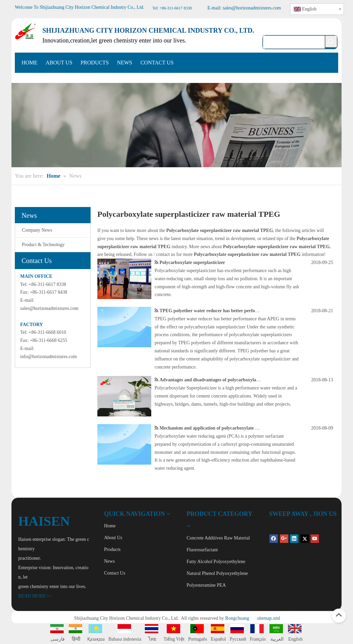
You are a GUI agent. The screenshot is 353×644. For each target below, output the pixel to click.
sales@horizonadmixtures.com (49, 308)
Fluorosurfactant (202, 550)
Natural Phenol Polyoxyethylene (217, 573)
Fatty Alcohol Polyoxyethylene (216, 562)
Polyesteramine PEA (206, 585)
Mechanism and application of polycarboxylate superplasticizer (223, 428)
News (109, 561)
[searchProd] (294, 42)
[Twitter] (305, 539)
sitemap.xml (269, 618)
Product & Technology (43, 245)
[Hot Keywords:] (331, 41)
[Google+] (284, 539)
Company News (37, 230)
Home (110, 526)
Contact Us (115, 573)
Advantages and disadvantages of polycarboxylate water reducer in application (239, 380)
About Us (113, 538)
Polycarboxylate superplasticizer (192, 262)
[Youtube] (315, 539)
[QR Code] (275, 525)
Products (112, 549)
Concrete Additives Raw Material (218, 538)
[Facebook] (274, 539)
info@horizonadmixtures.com (49, 357)
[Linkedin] (294, 539)
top (339, 615)
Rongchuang (237, 618)
